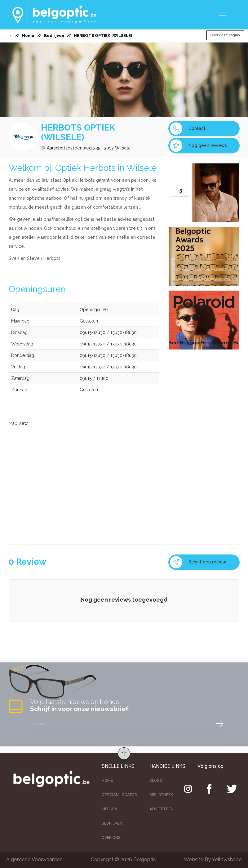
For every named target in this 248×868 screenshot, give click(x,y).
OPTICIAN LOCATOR (119, 795)
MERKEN (109, 809)
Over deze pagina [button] (225, 35)
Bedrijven (54, 36)
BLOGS (156, 780)
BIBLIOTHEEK (161, 795)
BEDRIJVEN (112, 823)
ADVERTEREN (162, 809)
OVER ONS (111, 837)
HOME (107, 780)
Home (28, 36)
